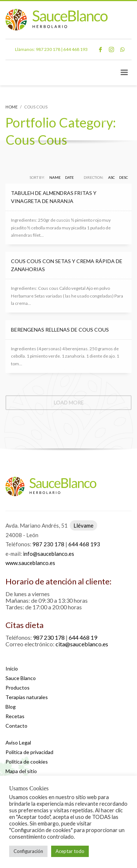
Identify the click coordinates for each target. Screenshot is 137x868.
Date (69, 177)
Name (55, 177)
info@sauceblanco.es (49, 554)
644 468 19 (83, 637)
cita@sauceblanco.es (82, 644)
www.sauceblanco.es (30, 563)
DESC (123, 177)
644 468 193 (75, 49)
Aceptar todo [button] (70, 851)
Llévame (83, 525)
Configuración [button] (28, 851)
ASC (111, 177)
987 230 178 (48, 49)
